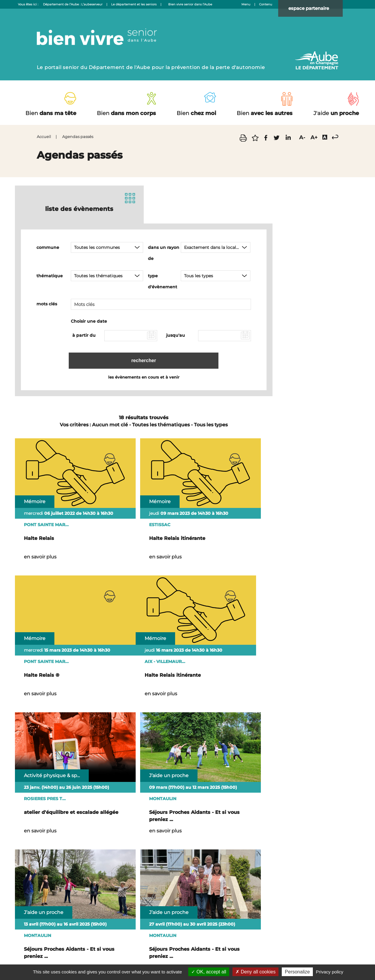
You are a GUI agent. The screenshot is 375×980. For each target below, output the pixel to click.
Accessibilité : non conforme (200, 946)
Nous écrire (319, 889)
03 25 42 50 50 (198, 910)
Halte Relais (39, 522)
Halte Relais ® (217, 522)
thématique (50, 275)
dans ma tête (51, 113)
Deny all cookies (255, 972)
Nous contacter (126, 946)
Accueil (44, 137)
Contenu (266, 4)
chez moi (196, 113)
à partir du (84, 335)
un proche (336, 113)
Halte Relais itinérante (140, 522)
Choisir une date (89, 321)
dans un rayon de (164, 252)
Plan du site (158, 946)
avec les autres (265, 113)
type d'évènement (163, 281)
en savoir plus (40, 540)
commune (48, 247)
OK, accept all (209, 972)
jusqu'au (176, 335)
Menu (246, 4)
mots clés (47, 303)
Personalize (297, 972)
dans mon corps (126, 113)
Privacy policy (330, 972)
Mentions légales (248, 946)
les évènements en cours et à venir (144, 376)
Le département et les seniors (134, 4)
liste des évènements (79, 208)
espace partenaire (314, 9)
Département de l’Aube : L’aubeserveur (73, 4)
